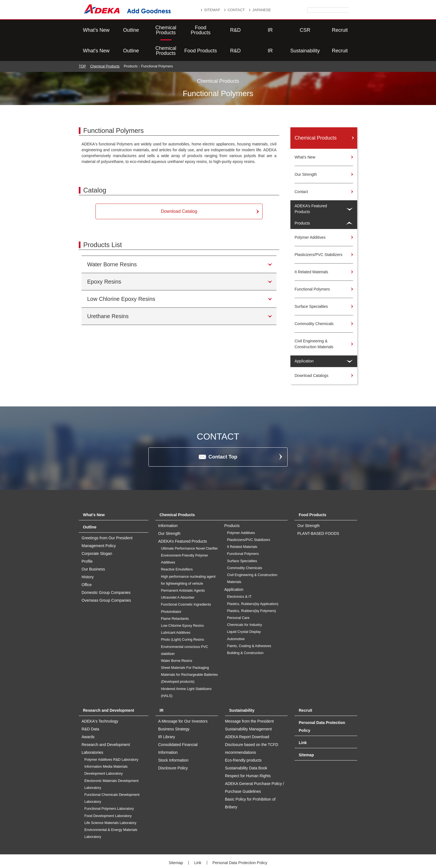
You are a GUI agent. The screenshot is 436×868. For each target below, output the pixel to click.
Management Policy (99, 525)
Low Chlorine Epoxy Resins (182, 605)
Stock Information (173, 740)
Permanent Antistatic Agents (183, 570)
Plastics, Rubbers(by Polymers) (252, 590)
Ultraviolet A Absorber (178, 577)
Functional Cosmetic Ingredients (186, 584)
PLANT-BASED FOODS (318, 513)
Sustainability (305, 30)
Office (87, 564)
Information (168, 505)
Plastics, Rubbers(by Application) (253, 583)
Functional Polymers (243, 533)
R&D (235, 30)
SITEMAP (212, 10)
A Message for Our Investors (183, 701)
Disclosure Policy (173, 747)
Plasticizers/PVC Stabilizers (249, 519)
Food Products (201, 30)
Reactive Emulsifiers (177, 549)
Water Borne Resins (177, 640)
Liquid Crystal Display (244, 611)
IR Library (167, 716)
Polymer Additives (241, 512)
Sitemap (306, 734)
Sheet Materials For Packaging (185, 647)
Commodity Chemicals (245, 547)
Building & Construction (245, 632)
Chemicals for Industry (245, 604)
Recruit (340, 30)
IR (270, 30)
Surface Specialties (242, 540)
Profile (87, 541)
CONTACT (236, 10)
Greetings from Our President (107, 517)
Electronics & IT (239, 576)
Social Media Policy (226, 849)
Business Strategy (174, 708)
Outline (131, 30)
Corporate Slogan (97, 533)
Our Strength (308, 505)
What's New (96, 30)
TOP (82, 46)
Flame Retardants (175, 598)
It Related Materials (242, 526)
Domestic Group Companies (106, 572)
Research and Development (109, 690)
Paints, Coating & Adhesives (249, 625)
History (88, 556)
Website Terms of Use (273, 849)
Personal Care (238, 597)
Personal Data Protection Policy (240, 842)
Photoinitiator (171, 591)
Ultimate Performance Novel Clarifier (189, 528)
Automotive (236, 618)
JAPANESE (262, 10)
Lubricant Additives (176, 612)
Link (303, 722)
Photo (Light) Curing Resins (183, 619)
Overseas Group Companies (106, 580)
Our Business (93, 548)
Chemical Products (166, 30)
